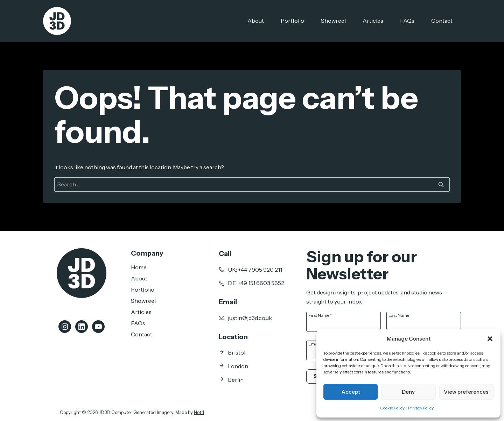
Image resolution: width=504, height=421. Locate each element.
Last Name (399, 315)
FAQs (407, 21)
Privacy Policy (421, 408)
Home (139, 267)
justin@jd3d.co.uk (250, 318)
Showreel (333, 21)
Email (315, 344)
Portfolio (292, 21)
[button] (490, 339)
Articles (373, 21)
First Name (320, 315)
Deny (408, 392)
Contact (442, 21)
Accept (351, 392)
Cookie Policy (392, 408)
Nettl (199, 412)
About (256, 21)
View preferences (466, 392)
